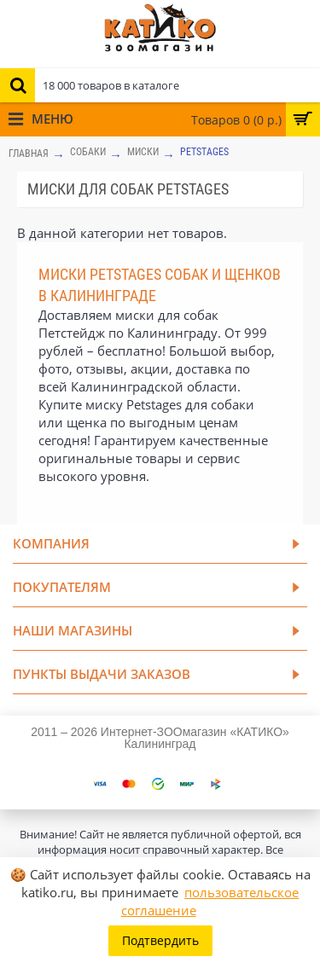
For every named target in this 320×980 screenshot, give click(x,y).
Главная (29, 154)
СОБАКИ (88, 152)
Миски (143, 152)
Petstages (204, 152)
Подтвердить (160, 940)
